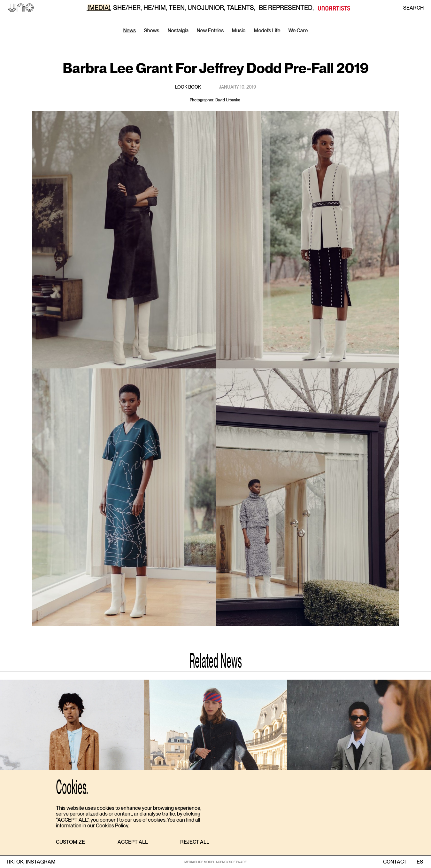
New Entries (210, 31)
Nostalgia (178, 31)
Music (239, 31)
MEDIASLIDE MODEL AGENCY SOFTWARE (216, 862)
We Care (298, 31)
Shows (152, 31)
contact (395, 862)
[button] (70, 842)
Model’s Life (267, 31)
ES (420, 862)
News (129, 31)
